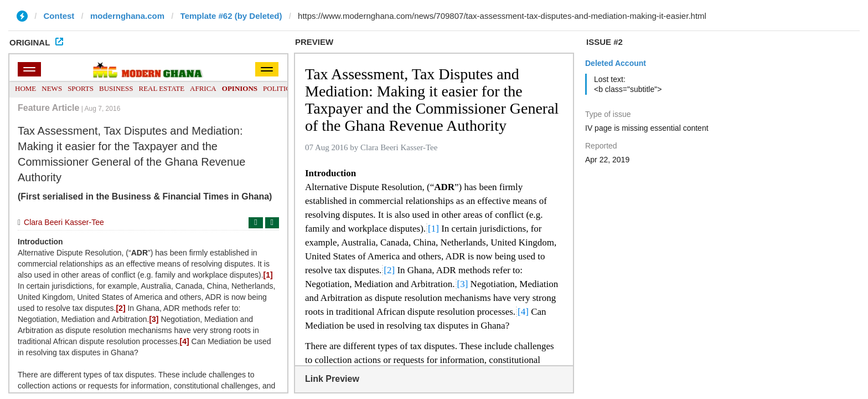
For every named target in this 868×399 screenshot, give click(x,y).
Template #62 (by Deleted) (231, 16)
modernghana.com (127, 16)
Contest (59, 16)
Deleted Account (616, 63)
